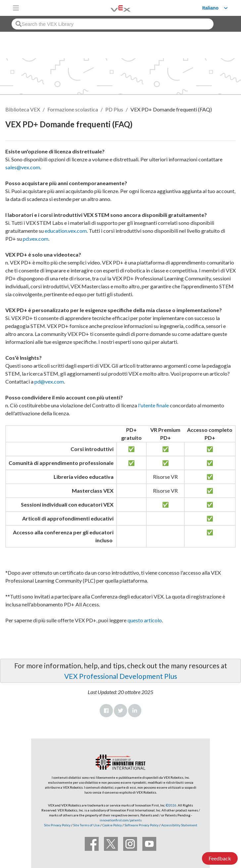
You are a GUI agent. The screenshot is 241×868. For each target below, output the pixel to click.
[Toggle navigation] (16, 8)
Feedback (220, 858)
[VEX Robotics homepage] (112, 8)
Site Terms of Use (86, 825)
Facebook (106, 711)
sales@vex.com (23, 167)
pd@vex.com (49, 381)
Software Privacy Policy (142, 825)
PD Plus (114, 109)
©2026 (171, 805)
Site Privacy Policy (57, 825)
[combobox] (113, 24)
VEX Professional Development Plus (121, 676)
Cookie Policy (112, 825)
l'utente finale (153, 405)
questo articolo (145, 620)
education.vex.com (66, 231)
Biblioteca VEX (23, 109)
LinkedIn (135, 711)
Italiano (210, 8)
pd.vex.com (36, 239)
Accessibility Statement (179, 825)
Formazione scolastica (73, 109)
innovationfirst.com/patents (121, 820)
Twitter (120, 711)
